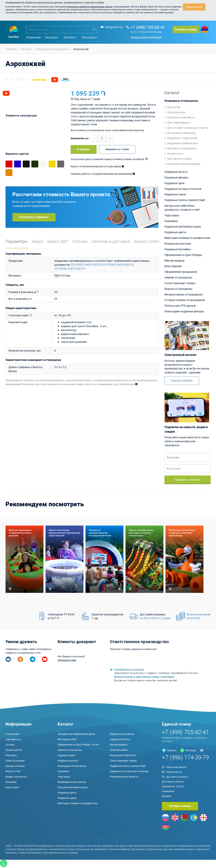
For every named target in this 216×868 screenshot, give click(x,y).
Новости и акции (15, 761)
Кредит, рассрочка (16, 777)
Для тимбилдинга (179, 123)
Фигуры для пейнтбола (123, 755)
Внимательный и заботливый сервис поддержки (144, 676)
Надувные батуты (176, 172)
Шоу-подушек (173, 266)
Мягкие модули (174, 261)
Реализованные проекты (124, 777)
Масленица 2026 (67, 739)
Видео (37, 241)
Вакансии (11, 782)
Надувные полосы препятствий (185, 200)
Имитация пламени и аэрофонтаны (187, 238)
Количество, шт (80, 138)
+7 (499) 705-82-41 (148, 27)
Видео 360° (58, 241)
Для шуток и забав (179, 159)
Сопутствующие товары (180, 283)
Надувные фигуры (176, 177)
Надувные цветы (175, 232)
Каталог (70, 37)
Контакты (90, 37)
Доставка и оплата (177, 777)
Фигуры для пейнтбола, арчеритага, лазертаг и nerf (182, 208)
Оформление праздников (181, 272)
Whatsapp (191, 750)
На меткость (175, 154)
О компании (12, 734)
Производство (14, 750)
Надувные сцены (175, 194)
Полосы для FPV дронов (180, 306)
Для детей (174, 107)
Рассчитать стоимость (34, 217)
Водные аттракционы (178, 289)
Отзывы (80, 241)
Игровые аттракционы (182, 148)
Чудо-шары (172, 215)
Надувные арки (174, 183)
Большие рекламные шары (73, 787)
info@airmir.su (114, 27)
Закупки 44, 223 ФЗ (173, 786)
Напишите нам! (67, 660)
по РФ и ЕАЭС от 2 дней (155, 618)
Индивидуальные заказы (72, 782)
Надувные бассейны (178, 249)
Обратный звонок (176, 767)
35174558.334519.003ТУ (86, 265)
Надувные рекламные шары (183, 226)
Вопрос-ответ (147, 241)
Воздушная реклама (178, 244)
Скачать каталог (182, 380)
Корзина (167, 796)
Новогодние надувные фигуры (184, 311)
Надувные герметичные (183, 143)
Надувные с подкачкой (182, 138)
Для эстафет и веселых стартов (188, 128)
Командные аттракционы (181, 101)
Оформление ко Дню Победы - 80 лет (78, 745)
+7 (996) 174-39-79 (185, 757)
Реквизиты (168, 791)
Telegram (172, 750)
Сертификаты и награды (129, 669)
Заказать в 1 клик (117, 149)
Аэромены (171, 221)
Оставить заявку (186, 29)
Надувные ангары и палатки (183, 189)
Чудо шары (64, 777)
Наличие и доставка (111, 241)
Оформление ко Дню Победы (183, 255)
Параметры (17, 241)
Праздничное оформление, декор (76, 734)
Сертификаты (13, 739)
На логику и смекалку (181, 133)
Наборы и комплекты (181, 117)
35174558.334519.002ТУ (118, 265)
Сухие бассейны (119, 750)
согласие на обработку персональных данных (90, 7)
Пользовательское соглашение (60, 853)
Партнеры (11, 755)
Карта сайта (12, 787)
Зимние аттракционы (178, 277)
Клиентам (34, 37)
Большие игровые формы (184, 164)
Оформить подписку (187, 480)
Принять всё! (194, 7)
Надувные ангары (68, 761)
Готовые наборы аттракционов (185, 300)
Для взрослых (176, 112)
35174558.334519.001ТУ (70, 269)
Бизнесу (52, 37)
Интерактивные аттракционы (184, 294)
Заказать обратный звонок (146, 37)
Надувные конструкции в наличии (129, 771)
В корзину (84, 149)
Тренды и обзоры (15, 766)
